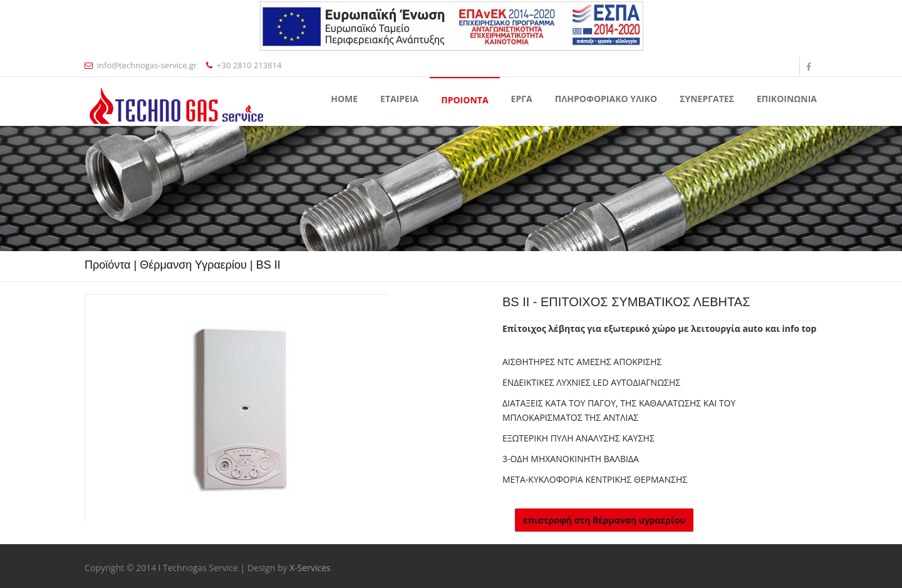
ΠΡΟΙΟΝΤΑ (464, 100)
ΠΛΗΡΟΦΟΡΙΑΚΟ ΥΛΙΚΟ (606, 99)
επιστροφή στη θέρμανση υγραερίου (604, 520)
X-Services (310, 568)
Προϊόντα (108, 265)
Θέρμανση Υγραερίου (193, 265)
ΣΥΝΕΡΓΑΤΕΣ (707, 99)
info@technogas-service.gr (141, 65)
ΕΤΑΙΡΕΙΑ (399, 99)
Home (344, 99)
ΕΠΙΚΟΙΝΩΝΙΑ (787, 99)
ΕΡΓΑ (522, 99)
